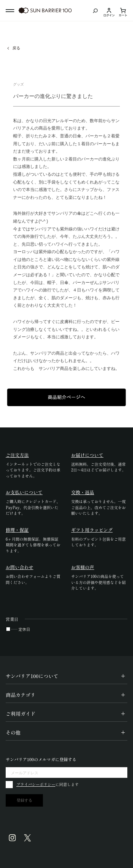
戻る (16, 48)
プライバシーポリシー (36, 784)
